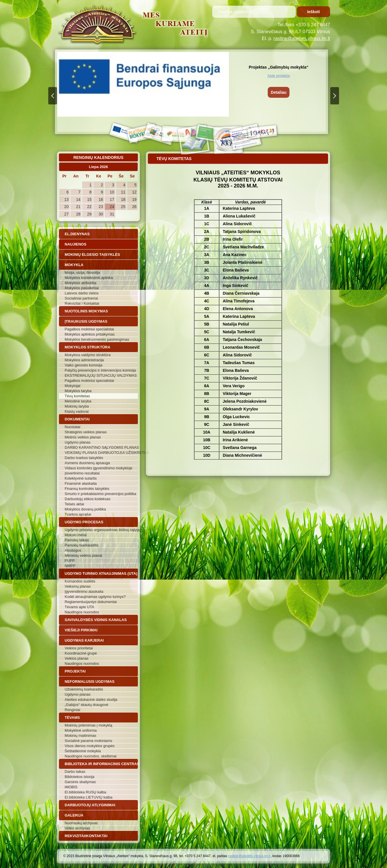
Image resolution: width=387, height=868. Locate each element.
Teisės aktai (74, 504)
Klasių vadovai (77, 411)
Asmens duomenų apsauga (87, 463)
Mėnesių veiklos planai (83, 555)
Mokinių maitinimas (81, 736)
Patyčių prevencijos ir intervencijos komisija (100, 370)
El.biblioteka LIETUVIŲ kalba (89, 797)
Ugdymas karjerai (84, 640)
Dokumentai (77, 419)
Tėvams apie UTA (79, 607)
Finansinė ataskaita (81, 483)
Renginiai (72, 710)
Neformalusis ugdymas (90, 682)
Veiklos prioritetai (79, 648)
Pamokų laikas (77, 540)
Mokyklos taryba (78, 391)
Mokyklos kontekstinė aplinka (89, 278)
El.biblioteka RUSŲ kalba (85, 792)
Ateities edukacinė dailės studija (91, 700)
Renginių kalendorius (98, 157)
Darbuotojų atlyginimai (90, 805)
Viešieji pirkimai (81, 630)
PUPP (70, 561)
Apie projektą (279, 76)
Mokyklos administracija (84, 360)
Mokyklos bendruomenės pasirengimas (97, 339)
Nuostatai (73, 427)
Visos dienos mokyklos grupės (90, 746)
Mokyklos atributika (81, 283)
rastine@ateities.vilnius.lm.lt (302, 38)
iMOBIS (71, 787)
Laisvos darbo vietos (82, 293)
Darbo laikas (75, 772)
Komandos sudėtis (80, 581)
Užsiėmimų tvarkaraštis (84, 689)
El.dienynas (77, 234)
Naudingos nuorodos (82, 612)
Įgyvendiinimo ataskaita (84, 591)
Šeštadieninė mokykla (83, 751)
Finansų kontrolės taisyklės (87, 489)
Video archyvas (77, 828)
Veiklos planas (77, 658)
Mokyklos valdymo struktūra (88, 355)
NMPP (70, 566)
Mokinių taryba (77, 406)
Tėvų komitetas (77, 396)
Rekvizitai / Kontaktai (82, 303)
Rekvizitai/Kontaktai (86, 836)
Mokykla (74, 265)
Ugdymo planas (78, 442)
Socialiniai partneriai (81, 298)
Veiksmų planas (78, 586)
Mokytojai (73, 386)
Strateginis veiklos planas (86, 432)
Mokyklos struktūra (88, 347)
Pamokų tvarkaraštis (82, 545)
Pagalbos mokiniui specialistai (89, 329)
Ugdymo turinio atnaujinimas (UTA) (101, 573)
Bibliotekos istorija (80, 777)
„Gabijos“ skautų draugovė (86, 705)
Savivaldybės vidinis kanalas (96, 620)
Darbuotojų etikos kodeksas (88, 499)
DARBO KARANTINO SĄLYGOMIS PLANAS (101, 447)
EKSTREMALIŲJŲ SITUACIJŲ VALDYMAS (101, 375)
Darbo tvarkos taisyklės (84, 458)
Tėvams (72, 718)
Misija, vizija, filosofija (82, 273)
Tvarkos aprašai (78, 514)
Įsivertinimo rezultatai (82, 473)
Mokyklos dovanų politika (85, 509)
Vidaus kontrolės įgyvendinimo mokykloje (99, 468)
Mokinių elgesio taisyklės (92, 255)
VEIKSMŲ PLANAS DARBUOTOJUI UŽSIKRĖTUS (101, 453)
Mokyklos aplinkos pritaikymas (90, 334)
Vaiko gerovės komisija (84, 365)
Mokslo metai (76, 535)
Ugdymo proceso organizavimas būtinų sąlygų (101, 530)
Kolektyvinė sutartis (81, 478)
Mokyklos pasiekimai (82, 288)
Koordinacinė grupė (81, 653)
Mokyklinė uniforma (81, 730)
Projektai (75, 671)
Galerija (74, 815)
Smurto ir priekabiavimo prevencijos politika (100, 494)
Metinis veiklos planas (83, 437)
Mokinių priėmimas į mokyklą (88, 725)
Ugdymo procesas (84, 522)
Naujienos (76, 244)
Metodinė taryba (78, 401)
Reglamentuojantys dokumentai (91, 602)
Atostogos (73, 550)
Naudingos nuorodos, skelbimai (91, 756)
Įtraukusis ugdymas (86, 321)
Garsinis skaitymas (80, 782)
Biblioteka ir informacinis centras (101, 764)
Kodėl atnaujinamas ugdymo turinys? (95, 597)
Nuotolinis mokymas (86, 311)
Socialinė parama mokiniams (88, 741)
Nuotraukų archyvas (81, 823)
